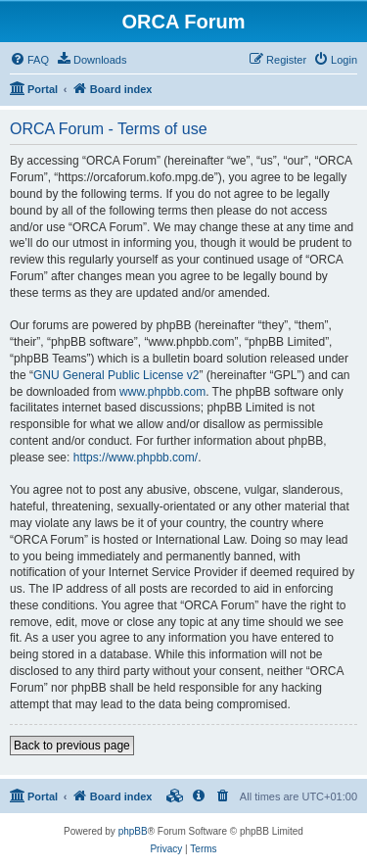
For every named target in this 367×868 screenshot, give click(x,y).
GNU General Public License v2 (116, 375)
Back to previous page (72, 746)
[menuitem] (29, 60)
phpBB (133, 831)
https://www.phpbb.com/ (136, 458)
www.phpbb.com (162, 392)
